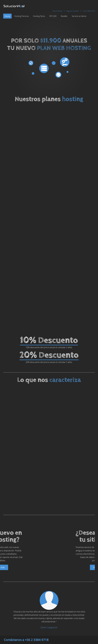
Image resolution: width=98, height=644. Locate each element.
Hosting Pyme (39, 16)
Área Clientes (57, 11)
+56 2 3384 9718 (89, 11)
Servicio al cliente (79, 16)
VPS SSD (53, 16)
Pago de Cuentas (73, 11)
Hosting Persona (22, 16)
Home (7, 16)
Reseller (64, 16)
